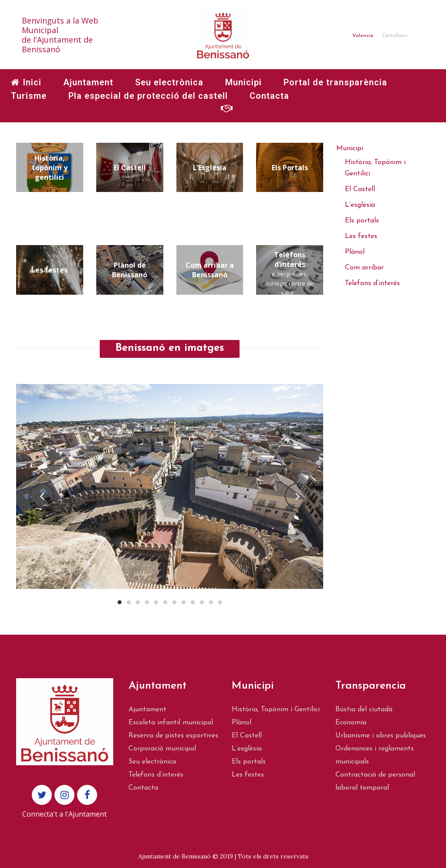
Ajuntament (147, 710)
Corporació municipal (162, 749)
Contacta (143, 788)
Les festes (361, 236)
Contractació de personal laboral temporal (375, 781)
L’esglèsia (360, 205)
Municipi (350, 148)
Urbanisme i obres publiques (381, 736)
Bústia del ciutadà (364, 710)
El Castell (360, 189)
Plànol (355, 252)
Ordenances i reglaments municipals (375, 755)
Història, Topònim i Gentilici (276, 710)
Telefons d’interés (372, 283)
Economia (351, 723)
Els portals (362, 221)
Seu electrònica (152, 762)
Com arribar (364, 268)
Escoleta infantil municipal (171, 723)
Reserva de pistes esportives (173, 736)
